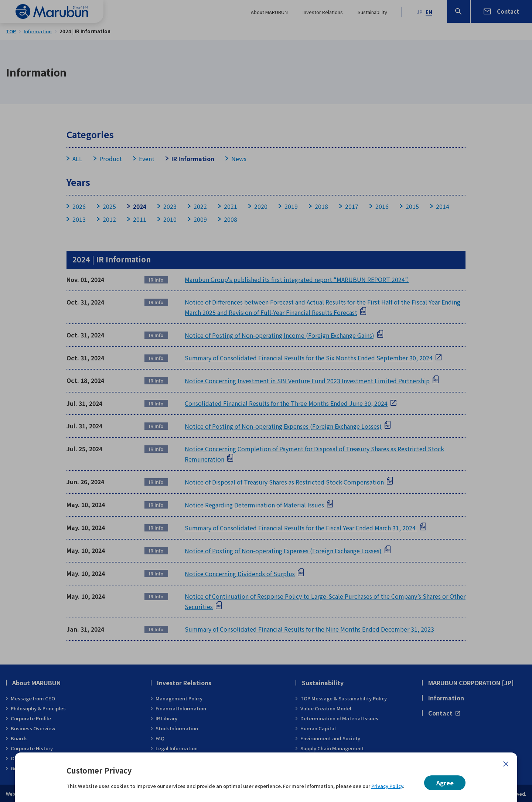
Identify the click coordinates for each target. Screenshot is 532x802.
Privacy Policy (387, 786)
